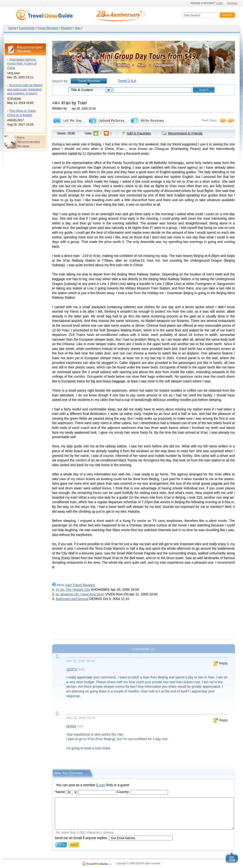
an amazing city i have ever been (80, 594)
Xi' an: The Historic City (73, 589)
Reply (224, 663)
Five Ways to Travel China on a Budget (21, 113)
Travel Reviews (47, 28)
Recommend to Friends (185, 133)
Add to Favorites (139, 133)
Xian (77, 28)
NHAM (71, 726)
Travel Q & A (127, 81)
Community (27, 28)
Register (232, 3)
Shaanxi (66, 28)
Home (12, 28)
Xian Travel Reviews (80, 585)
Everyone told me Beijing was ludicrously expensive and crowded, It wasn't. (25, 89)
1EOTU (72, 669)
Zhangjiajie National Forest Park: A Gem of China (22, 64)
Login (220, 3)
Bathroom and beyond (72, 599)
